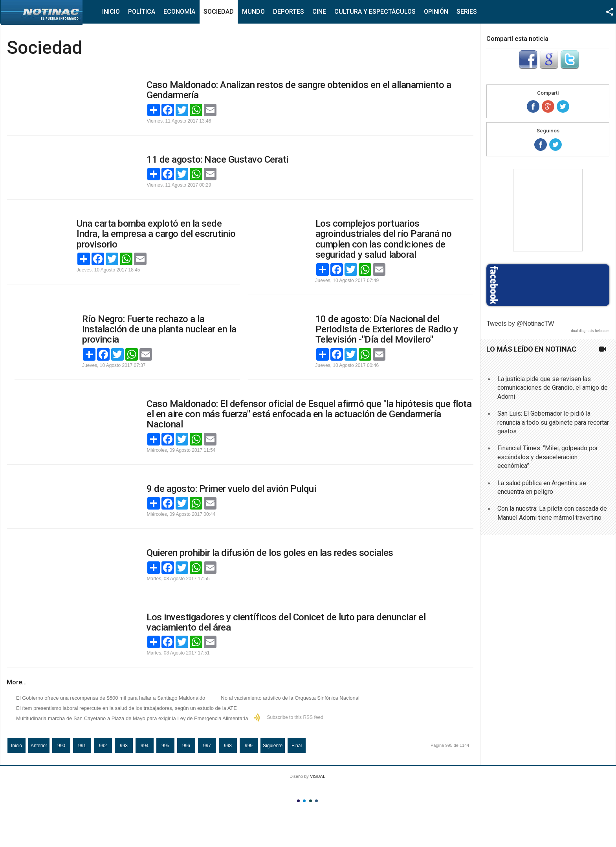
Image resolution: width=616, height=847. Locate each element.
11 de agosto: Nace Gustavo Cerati (217, 159)
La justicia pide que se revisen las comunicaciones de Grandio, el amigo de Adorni (553, 388)
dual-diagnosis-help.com (590, 331)
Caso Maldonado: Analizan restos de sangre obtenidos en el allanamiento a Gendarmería (299, 90)
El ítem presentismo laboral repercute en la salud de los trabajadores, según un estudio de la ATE (126, 708)
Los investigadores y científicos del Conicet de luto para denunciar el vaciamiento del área (286, 622)
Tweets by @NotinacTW (520, 324)
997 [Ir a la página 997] (207, 746)
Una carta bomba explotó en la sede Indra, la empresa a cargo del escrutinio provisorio (156, 234)
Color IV (316, 801)
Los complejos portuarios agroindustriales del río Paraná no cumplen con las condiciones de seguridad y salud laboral (384, 239)
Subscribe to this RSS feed (295, 717)
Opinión (436, 12)
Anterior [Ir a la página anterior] (39, 746)
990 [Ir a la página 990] (61, 746)
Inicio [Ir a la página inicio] (16, 746)
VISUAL (318, 776)
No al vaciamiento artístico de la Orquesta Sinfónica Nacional (290, 698)
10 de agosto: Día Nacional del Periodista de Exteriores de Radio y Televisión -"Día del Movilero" (387, 329)
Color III (311, 801)
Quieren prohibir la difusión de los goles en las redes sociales (270, 553)
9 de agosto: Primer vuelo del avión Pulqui (231, 489)
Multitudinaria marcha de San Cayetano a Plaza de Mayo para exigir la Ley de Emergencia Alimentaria (132, 718)
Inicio (111, 12)
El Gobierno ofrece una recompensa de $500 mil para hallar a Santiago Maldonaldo (111, 698)
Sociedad (219, 12)
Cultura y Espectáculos (375, 12)
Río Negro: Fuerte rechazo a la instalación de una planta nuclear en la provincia (159, 329)
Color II (304, 801)
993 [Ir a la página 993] (124, 746)
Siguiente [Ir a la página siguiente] (273, 746)
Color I (298, 801)
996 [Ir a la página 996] (186, 746)
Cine (319, 12)
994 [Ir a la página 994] (145, 746)
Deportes (289, 12)
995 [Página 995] (165, 746)
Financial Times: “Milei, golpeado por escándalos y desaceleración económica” (548, 457)
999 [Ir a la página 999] (249, 746)
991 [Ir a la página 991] (82, 746)
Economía (179, 12)
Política (142, 12)
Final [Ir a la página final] (297, 746)
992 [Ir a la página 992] (103, 746)
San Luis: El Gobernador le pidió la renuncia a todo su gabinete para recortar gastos (553, 422)
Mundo (253, 12)
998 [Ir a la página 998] (228, 746)
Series (467, 12)
